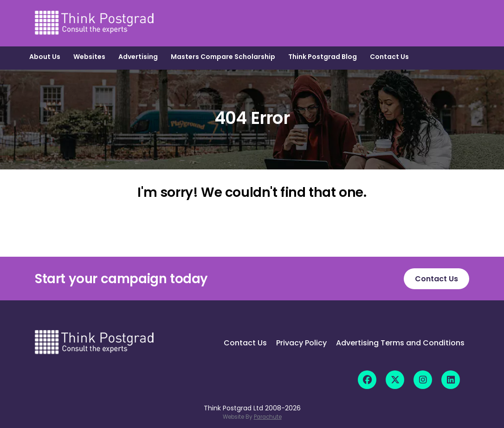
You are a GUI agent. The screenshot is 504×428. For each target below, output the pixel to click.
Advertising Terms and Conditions (400, 343)
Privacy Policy (301, 343)
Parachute (268, 417)
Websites (89, 57)
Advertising (138, 57)
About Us (45, 57)
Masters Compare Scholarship (223, 57)
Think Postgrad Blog (323, 57)
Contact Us (389, 57)
